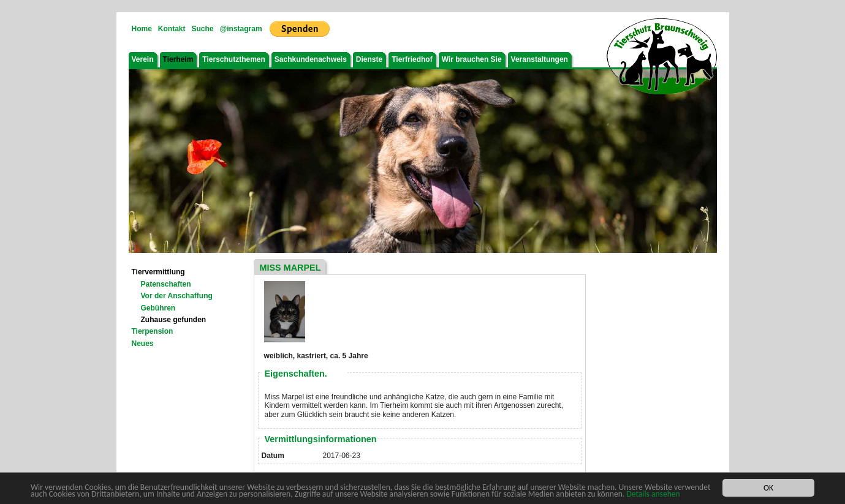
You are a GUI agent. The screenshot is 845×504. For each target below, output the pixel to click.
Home (142, 29)
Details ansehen (653, 495)
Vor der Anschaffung (177, 296)
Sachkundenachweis (311, 59)
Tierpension (153, 331)
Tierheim (178, 59)
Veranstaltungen (540, 59)
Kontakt (172, 29)
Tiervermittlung (158, 272)
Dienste (369, 59)
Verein (143, 59)
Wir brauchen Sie (472, 59)
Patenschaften (166, 284)
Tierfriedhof (412, 59)
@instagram (241, 29)
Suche (203, 29)
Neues (143, 344)
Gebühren (158, 308)
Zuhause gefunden (174, 320)
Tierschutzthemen (233, 59)
